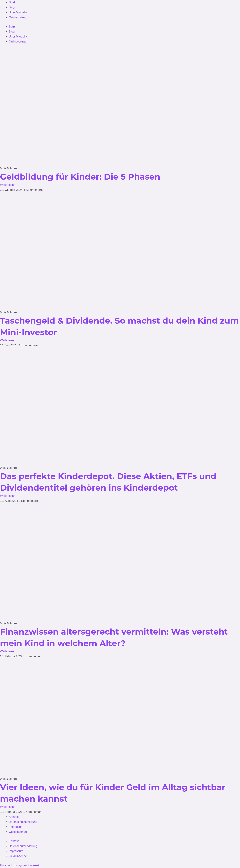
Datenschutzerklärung (23, 822)
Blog (12, 7)
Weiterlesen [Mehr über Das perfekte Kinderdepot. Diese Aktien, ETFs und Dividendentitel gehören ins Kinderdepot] (8, 496)
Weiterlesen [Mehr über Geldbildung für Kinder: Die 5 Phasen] (8, 185)
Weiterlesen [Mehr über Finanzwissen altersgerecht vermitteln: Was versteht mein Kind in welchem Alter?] (8, 651)
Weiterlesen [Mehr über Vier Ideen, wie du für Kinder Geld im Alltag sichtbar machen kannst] (8, 807)
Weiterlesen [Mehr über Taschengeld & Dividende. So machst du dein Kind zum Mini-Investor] (8, 340)
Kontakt (14, 817)
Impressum (16, 827)
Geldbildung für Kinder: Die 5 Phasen (80, 177)
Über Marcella (18, 12)
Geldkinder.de (18, 832)
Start (12, 2)
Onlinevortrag (18, 17)
